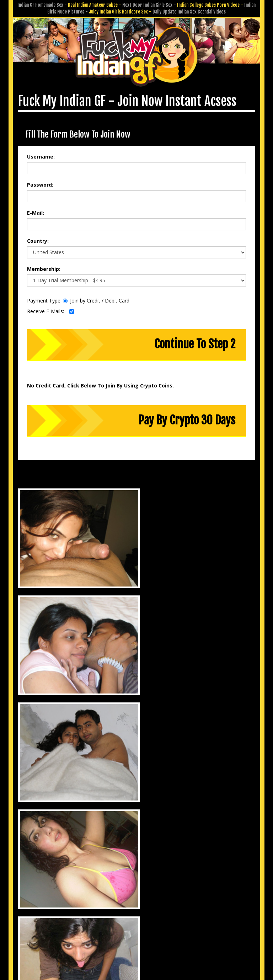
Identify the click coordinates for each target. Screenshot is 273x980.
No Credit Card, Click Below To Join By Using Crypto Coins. (100, 382)
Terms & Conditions (155, 924)
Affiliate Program (208, 914)
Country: (38, 237)
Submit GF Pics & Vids (157, 914)
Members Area (63, 914)
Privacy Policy (111, 924)
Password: (40, 181)
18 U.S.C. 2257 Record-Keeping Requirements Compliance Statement (137, 934)
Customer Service (106, 914)
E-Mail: (36, 209)
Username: (41, 153)
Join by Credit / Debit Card (96, 297)
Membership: (44, 265)
